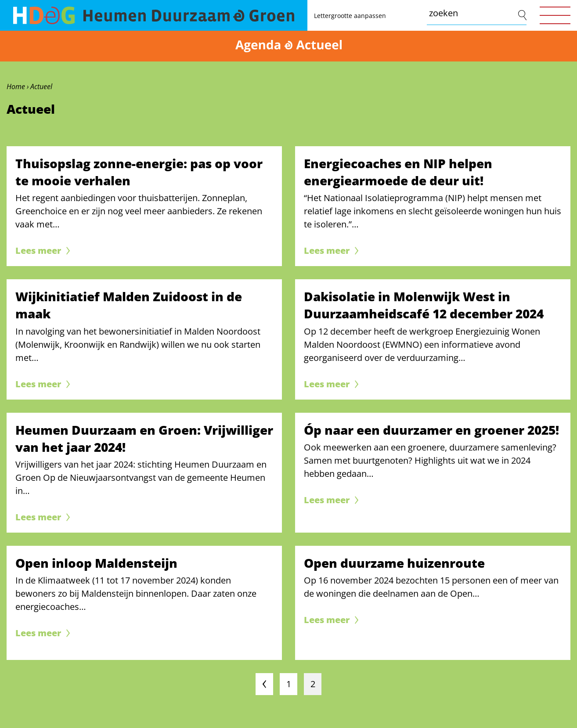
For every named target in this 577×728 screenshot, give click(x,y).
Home (16, 86)
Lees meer (38, 250)
